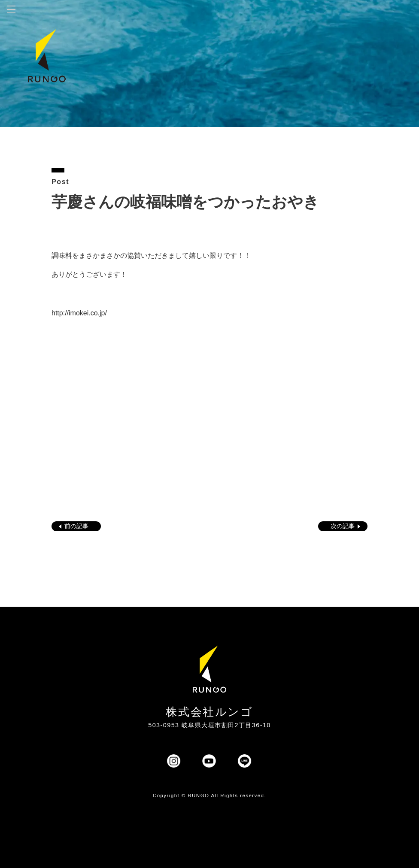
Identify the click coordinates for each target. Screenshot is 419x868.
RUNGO (198, 795)
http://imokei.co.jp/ (79, 313)
